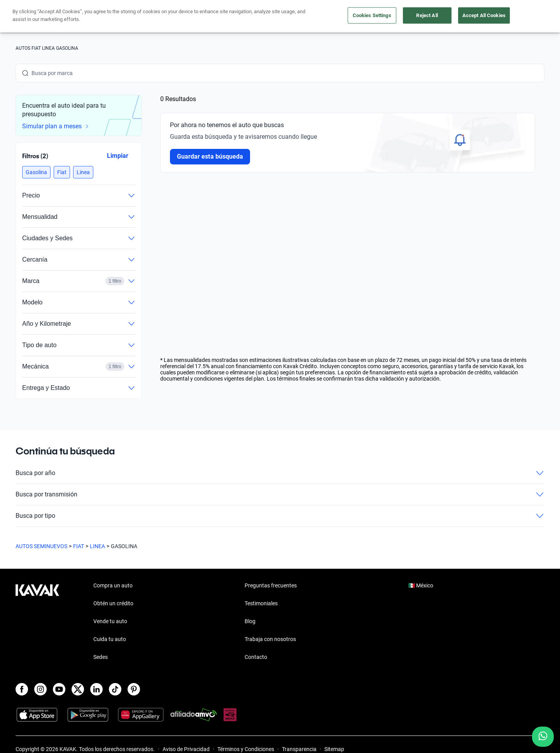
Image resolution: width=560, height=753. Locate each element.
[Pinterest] (134, 689)
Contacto (256, 657)
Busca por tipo (280, 516)
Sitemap (334, 749)
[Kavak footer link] (37, 622)
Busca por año (280, 473)
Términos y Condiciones (246, 749)
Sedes (101, 657)
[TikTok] (115, 689)
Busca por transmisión (280, 494)
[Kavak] (37, 16)
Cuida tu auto (337, 17)
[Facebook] (22, 689)
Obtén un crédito (177, 17)
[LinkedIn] (96, 689)
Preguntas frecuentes (271, 585)
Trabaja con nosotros (270, 639)
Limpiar (118, 156)
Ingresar (527, 16)
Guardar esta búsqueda (210, 156)
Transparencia (299, 749)
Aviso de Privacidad (186, 749)
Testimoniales (261, 603)
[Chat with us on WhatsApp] (543, 737)
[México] (422, 17)
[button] (36, 172)
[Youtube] (59, 689)
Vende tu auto (287, 17)
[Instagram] (40, 689)
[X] (78, 689)
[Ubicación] (458, 16)
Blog (250, 621)
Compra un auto (234, 17)
